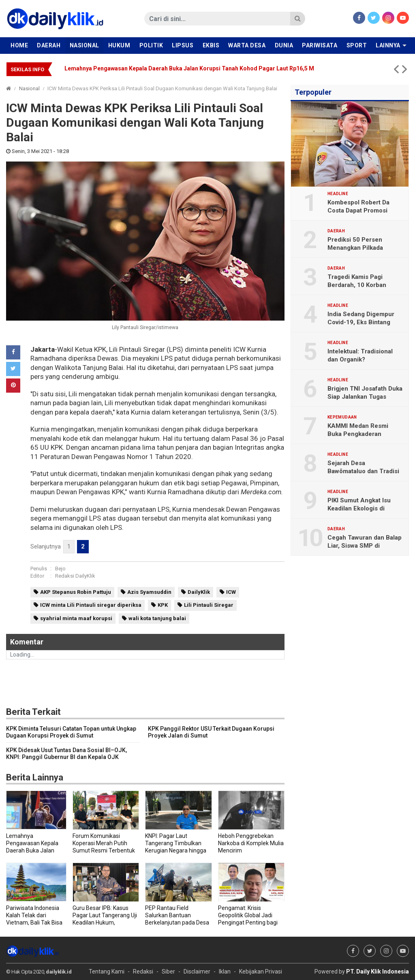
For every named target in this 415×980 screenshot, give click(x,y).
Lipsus (183, 45)
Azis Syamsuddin (149, 592)
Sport (357, 45)
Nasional (84, 45)
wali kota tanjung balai (157, 618)
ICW (231, 592)
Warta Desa (247, 45)
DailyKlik (199, 592)
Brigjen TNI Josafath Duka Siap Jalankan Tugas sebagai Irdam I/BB (365, 397)
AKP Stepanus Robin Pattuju (76, 592)
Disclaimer (197, 971)
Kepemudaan (342, 417)
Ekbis (211, 45)
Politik (151, 45)
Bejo (60, 569)
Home (19, 45)
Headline (338, 194)
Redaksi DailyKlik (75, 576)
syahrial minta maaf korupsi (76, 618)
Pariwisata (320, 45)
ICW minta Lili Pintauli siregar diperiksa (91, 605)
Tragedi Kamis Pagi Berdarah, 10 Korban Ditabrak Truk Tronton (359, 285)
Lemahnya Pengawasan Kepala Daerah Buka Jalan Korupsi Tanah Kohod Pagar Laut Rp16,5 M (189, 68)
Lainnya (388, 45)
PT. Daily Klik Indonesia (378, 971)
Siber (168, 971)
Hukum (119, 45)
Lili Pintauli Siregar (209, 605)
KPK (163, 605)
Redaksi (143, 971)
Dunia (284, 45)
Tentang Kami (107, 971)
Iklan (225, 971)
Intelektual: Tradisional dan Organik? (360, 355)
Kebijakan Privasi (261, 971)
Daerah (49, 45)
